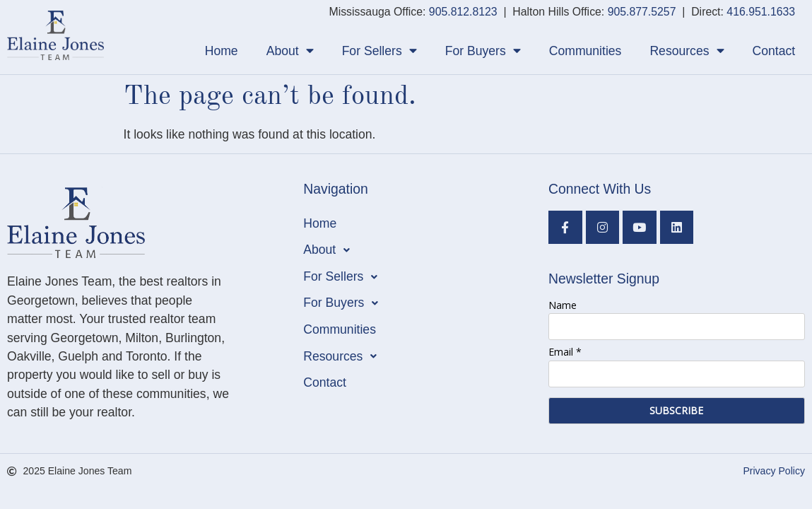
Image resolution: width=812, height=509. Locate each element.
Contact (774, 51)
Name (563, 305)
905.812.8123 (463, 12)
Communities (586, 51)
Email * (565, 352)
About (290, 51)
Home (222, 51)
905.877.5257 (642, 12)
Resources (687, 51)
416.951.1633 (761, 12)
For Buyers (483, 51)
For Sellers (379, 51)
